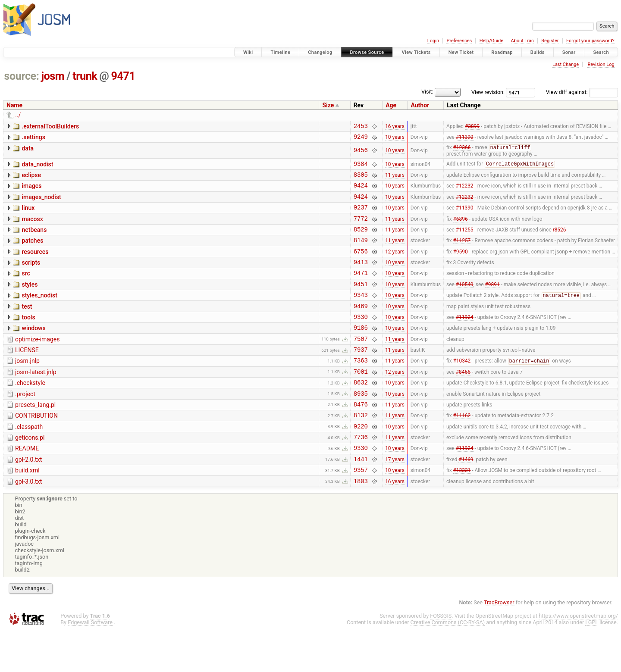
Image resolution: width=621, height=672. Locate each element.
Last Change (566, 64)
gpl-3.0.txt (28, 522)
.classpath (29, 461)
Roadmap (502, 52)
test (27, 326)
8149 (361, 253)
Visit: (427, 92)
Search (601, 52)
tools (28, 338)
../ (18, 115)
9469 (361, 327)
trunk (85, 76)
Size (328, 105)
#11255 (465, 241)
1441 (361, 498)
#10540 (465, 302)
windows (33, 350)
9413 (361, 278)
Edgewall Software (90, 664)
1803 (361, 523)
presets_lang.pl (35, 436)
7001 (361, 400)
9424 (361, 192)
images (31, 191)
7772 (361, 229)
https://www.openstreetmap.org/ (578, 658)
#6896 (461, 229)
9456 (361, 153)
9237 (361, 217)
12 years (395, 266)
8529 (361, 241)
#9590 (461, 266)
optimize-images (37, 363)
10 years (395, 139)
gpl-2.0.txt (28, 497)
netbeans (34, 241)
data (28, 151)
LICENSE (27, 375)
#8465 (463, 400)
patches (32, 253)
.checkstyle (30, 412)
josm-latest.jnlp (36, 400)
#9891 (492, 302)
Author (420, 105)
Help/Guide (491, 41)
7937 (361, 376)
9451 (361, 302)
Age (391, 105)
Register (550, 41)
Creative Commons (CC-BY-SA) (448, 664)
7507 (361, 364)
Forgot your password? (590, 41)
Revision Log (601, 64)
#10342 (462, 388)
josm (53, 76)
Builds (538, 52)
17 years (395, 498)
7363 (361, 388)
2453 (361, 127)
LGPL (592, 664)
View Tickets (416, 52)
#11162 (462, 449)
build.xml (27, 509)
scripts (31, 277)
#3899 (472, 127)
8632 (361, 412)
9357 (361, 510)
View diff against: (582, 92)
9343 (361, 314)
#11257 (462, 253)
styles (30, 302)
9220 (361, 461)
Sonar (569, 52)
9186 (361, 351)
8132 (361, 449)
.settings (33, 138)
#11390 (465, 139)
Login (433, 41)
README (27, 485)
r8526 (560, 241)
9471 (123, 76)
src (26, 289)
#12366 (462, 151)
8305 (361, 180)
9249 (361, 139)
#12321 (462, 510)
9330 (361, 339)
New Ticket (461, 52)
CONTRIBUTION (36, 448)
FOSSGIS (441, 658)
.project (25, 424)
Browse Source (367, 52)
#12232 (465, 192)
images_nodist (41, 204)
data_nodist (37, 167)
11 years (395, 180)
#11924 (465, 339)
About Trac (522, 41)
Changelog (320, 52)
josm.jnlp (27, 387)
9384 (361, 168)
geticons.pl (30, 473)
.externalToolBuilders (50, 126)
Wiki (248, 52)
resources (35, 265)
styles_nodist (39, 314)
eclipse (31, 179)
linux (28, 216)
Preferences (459, 41)
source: (22, 76)
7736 (361, 474)
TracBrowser (499, 644)
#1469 (466, 498)
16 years (395, 127)
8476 (361, 437)
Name (14, 105)
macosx (32, 228)
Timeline (280, 52)
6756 (361, 266)
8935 (361, 425)
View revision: (488, 92)
